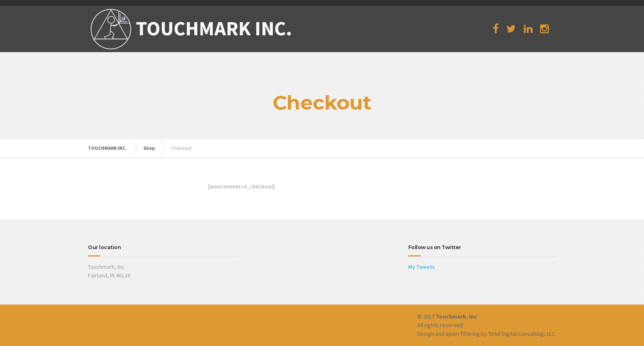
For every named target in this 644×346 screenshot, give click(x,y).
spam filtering (463, 334)
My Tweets (422, 267)
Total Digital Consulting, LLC (522, 334)
